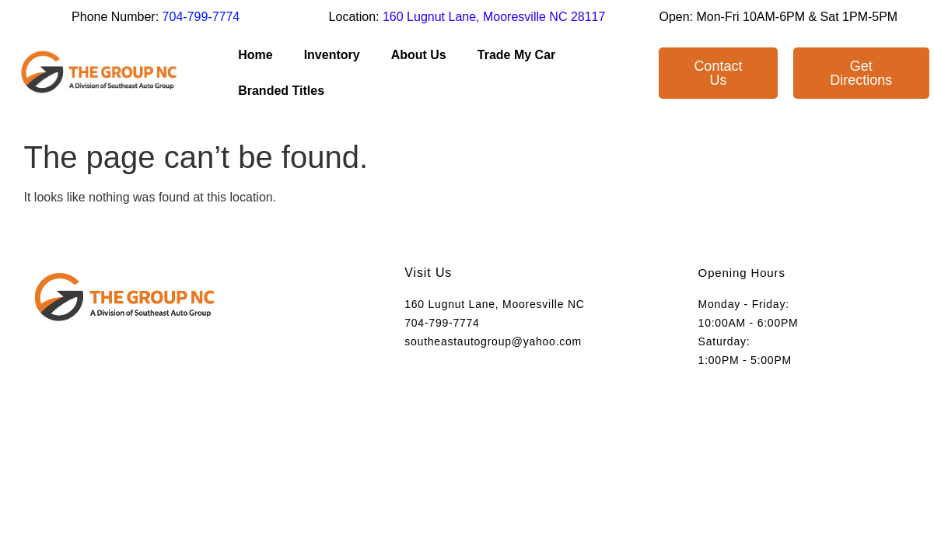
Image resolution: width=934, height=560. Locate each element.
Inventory (332, 55)
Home (255, 55)
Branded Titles (281, 91)
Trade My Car (516, 55)
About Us (419, 55)
